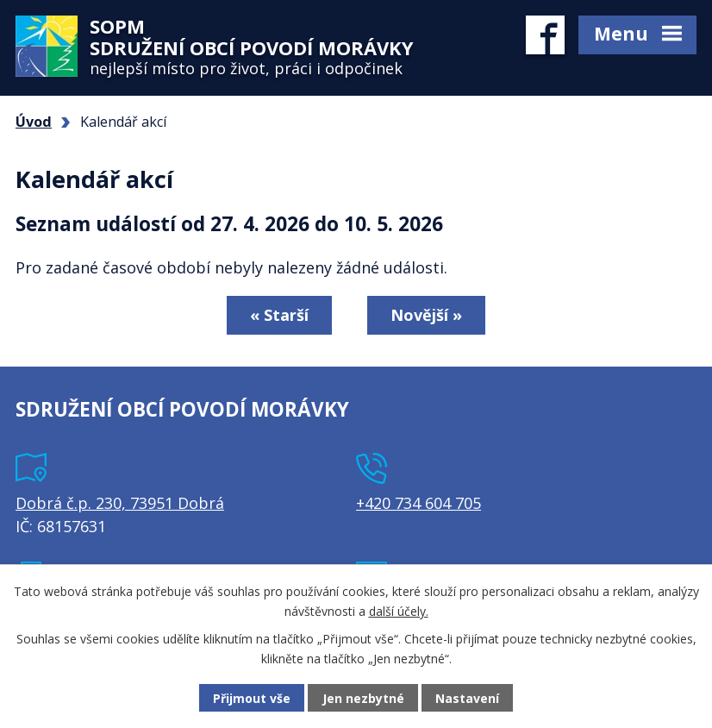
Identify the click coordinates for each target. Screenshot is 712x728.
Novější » (426, 315)
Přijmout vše (252, 698)
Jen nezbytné (363, 698)
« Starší (279, 315)
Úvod (34, 122)
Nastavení (467, 698)
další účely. (399, 610)
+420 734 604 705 (418, 503)
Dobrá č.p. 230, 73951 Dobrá (120, 503)
